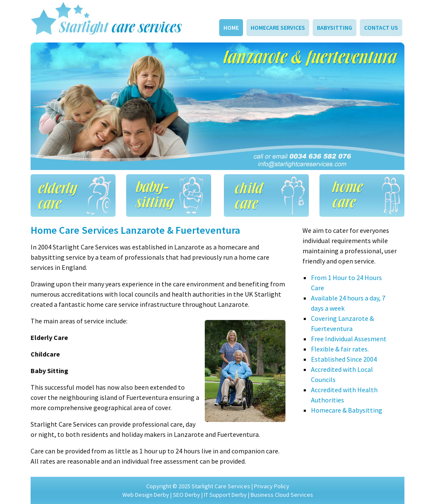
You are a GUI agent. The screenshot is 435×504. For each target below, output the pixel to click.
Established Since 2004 (344, 359)
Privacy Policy (272, 486)
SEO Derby (186, 495)
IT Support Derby (225, 495)
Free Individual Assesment (349, 339)
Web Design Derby (146, 495)
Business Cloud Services (282, 495)
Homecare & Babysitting (347, 410)
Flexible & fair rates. (340, 349)
